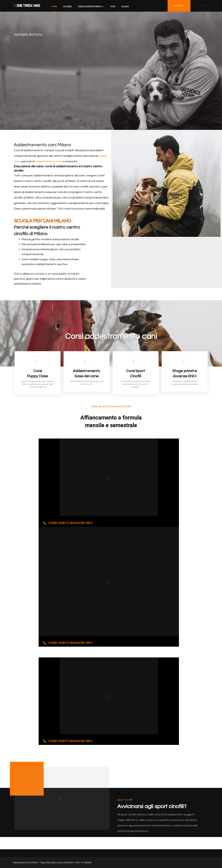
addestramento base (49, 161)
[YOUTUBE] (202, 6)
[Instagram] (207, 6)
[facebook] (197, 6)
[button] (68, 523)
